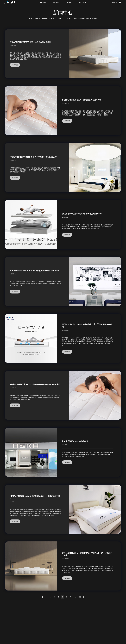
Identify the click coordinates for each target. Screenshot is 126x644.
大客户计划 (82, 2)
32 (80, 597)
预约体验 (43, 2)
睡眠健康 (56, 2)
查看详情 (15, 65)
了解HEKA (69, 2)
